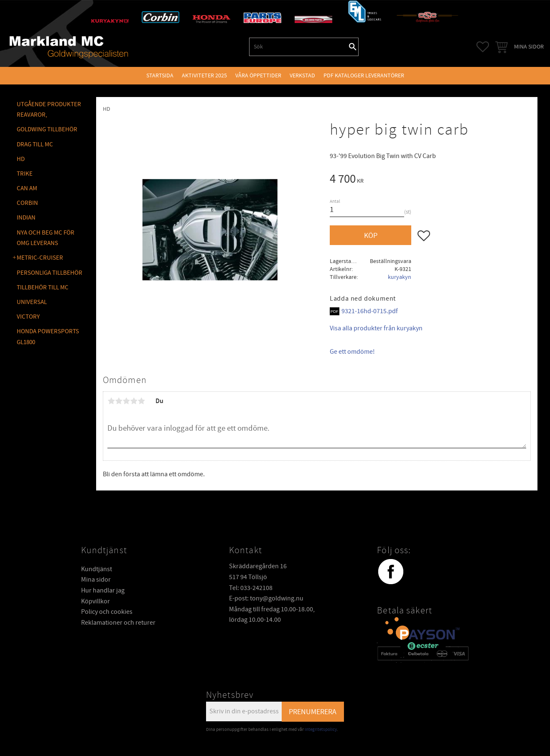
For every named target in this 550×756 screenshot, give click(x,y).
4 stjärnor (134, 401)
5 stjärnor (141, 401)
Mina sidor (96, 580)
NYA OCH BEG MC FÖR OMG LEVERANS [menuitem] (46, 238)
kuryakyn (400, 277)
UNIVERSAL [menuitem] (32, 302)
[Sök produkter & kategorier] (298, 47)
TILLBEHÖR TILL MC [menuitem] (43, 287)
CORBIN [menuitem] (27, 203)
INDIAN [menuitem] (26, 218)
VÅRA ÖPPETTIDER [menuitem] (258, 75)
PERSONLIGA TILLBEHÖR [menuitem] (50, 273)
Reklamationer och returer (118, 623)
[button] (483, 47)
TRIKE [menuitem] (25, 174)
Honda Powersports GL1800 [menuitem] (48, 337)
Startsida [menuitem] (160, 75)
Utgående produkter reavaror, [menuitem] (49, 110)
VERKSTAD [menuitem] (302, 75)
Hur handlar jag (103, 590)
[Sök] (353, 47)
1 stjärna (111, 401)
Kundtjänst (97, 569)
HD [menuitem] (21, 159)
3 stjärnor (126, 401)
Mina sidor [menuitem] (529, 47)
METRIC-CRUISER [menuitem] (40, 258)
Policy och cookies (107, 612)
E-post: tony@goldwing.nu (266, 598)
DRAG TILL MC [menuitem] (35, 144)
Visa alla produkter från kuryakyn (376, 328)
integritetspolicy (321, 729)
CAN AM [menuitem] (27, 188)
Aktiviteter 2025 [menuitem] (204, 75)
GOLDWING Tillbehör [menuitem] (47, 129)
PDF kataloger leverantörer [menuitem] (364, 75)
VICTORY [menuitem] (28, 317)
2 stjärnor (119, 401)
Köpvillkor (95, 601)
